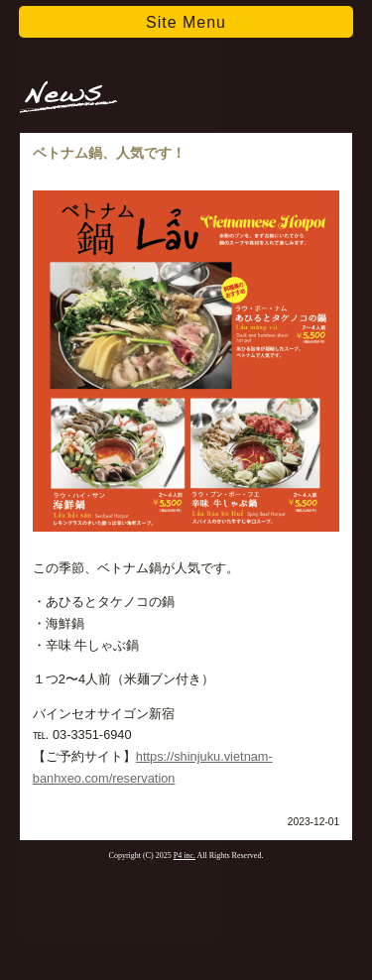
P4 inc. (185, 856)
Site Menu (186, 22)
